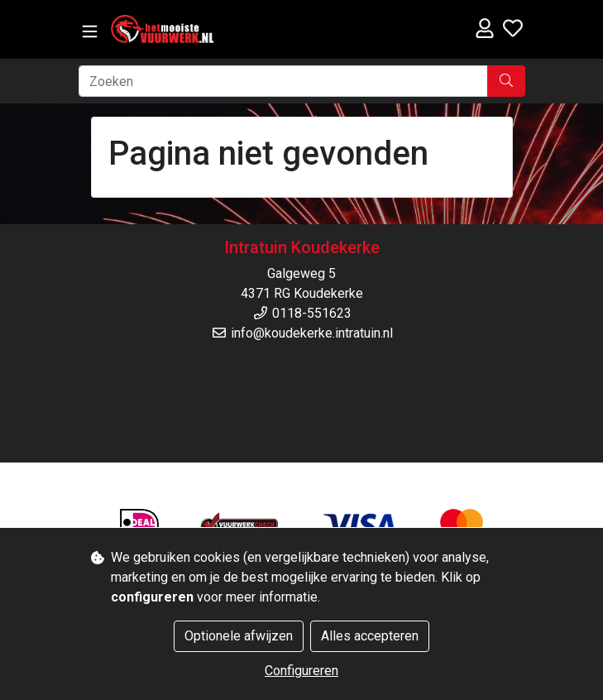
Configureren (301, 671)
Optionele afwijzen (239, 636)
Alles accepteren (370, 636)
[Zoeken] (283, 81)
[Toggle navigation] (90, 32)
